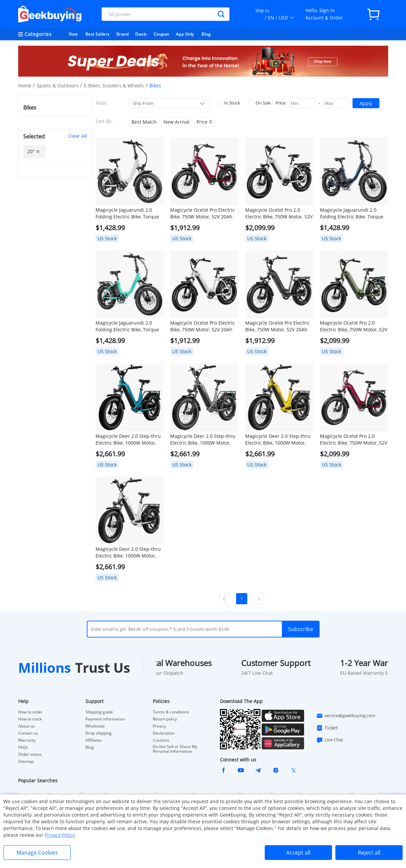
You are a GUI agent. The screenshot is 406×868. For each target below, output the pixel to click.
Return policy (165, 719)
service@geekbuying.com (346, 716)
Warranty (27, 740)
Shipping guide (99, 712)
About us (26, 726)
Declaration (164, 733)
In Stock (228, 103)
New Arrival (177, 122)
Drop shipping (99, 733)
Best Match (144, 122)
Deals (141, 34)
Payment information (105, 719)
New (73, 34)
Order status (30, 754)
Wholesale (95, 726)
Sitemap (26, 761)
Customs (161, 740)
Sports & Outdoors (58, 86)
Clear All (78, 136)
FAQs (23, 747)
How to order (30, 712)
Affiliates (94, 740)
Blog (206, 34)
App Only (185, 34)
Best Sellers (98, 34)
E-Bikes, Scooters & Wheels (114, 86)
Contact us (28, 733)
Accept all (298, 853)
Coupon (161, 34)
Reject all (369, 853)
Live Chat (330, 740)
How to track (30, 719)
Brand (123, 34)
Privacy (159, 726)
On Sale (260, 103)
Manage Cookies (37, 853)
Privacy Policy (60, 835)
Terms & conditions (171, 712)
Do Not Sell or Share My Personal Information (175, 749)
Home (25, 86)
